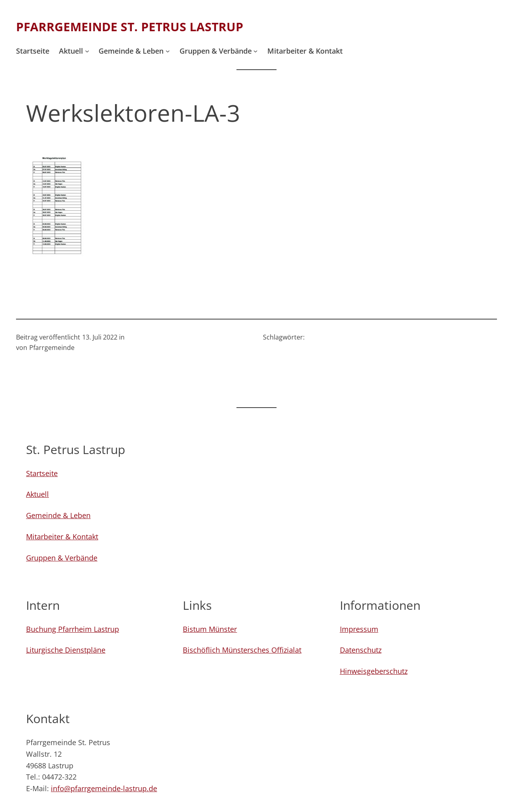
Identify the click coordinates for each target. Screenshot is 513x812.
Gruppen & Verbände (62, 558)
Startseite (42, 473)
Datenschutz (361, 650)
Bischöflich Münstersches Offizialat (242, 650)
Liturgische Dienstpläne (66, 650)
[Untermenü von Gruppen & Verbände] (255, 51)
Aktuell (37, 494)
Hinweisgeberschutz (374, 671)
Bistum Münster (210, 629)
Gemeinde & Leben (58, 515)
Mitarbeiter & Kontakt (62, 537)
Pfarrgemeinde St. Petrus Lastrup (130, 27)
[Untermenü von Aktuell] (87, 51)
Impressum (359, 629)
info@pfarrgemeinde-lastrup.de (104, 788)
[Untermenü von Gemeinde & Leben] (168, 51)
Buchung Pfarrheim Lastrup (73, 629)
